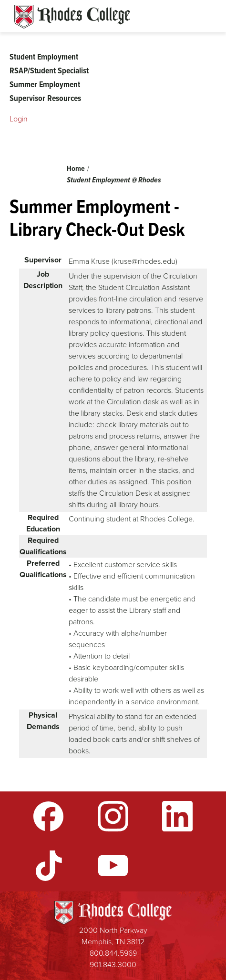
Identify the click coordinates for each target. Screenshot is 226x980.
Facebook (49, 816)
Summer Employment (45, 84)
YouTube (113, 866)
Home (76, 168)
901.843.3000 (113, 965)
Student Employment (44, 57)
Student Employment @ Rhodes (114, 180)
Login (19, 119)
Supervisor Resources (45, 98)
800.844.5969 (113, 953)
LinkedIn (177, 816)
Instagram (113, 816)
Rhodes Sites (72, 17)
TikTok (49, 866)
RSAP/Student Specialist (49, 70)
